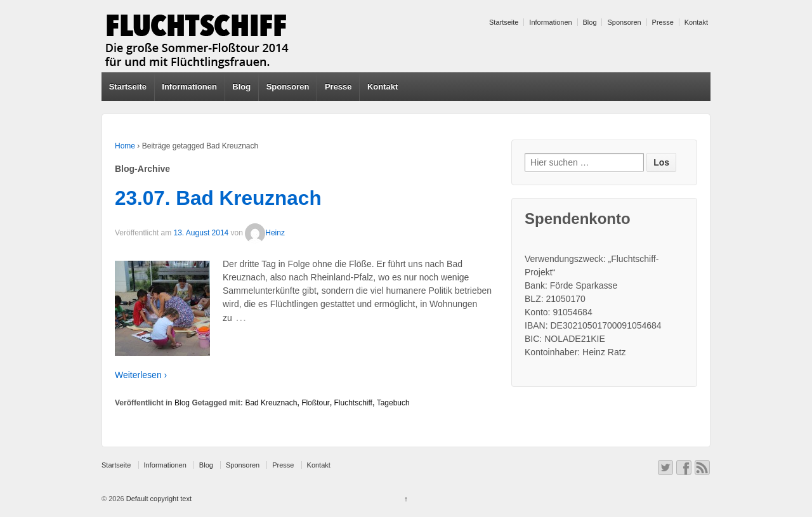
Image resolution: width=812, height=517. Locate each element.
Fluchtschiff (353, 403)
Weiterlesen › (141, 375)
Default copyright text (158, 499)
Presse (663, 22)
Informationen (550, 22)
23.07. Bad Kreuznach (218, 198)
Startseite (504, 22)
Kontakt (696, 22)
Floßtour (316, 403)
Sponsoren (624, 22)
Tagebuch (393, 403)
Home (125, 146)
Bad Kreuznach (271, 403)
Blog (590, 22)
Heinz (265, 233)
